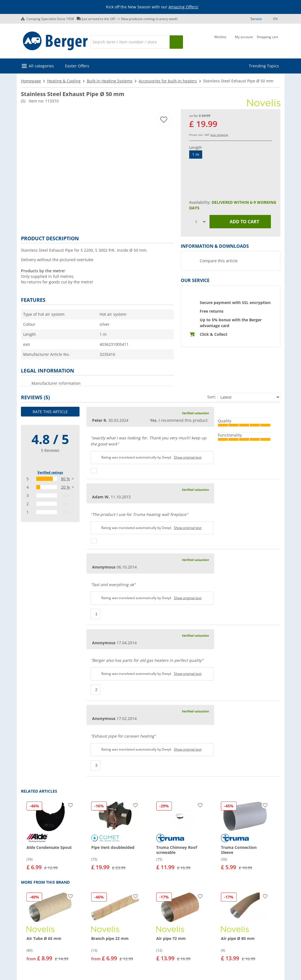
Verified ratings (50, 472)
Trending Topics (264, 66)
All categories (41, 66)
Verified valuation (195, 413)
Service (256, 19)
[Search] (130, 42)
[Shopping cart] (267, 41)
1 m (196, 154)
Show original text (188, 457)
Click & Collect (214, 334)
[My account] (244, 41)
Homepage (31, 81)
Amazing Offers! (183, 7)
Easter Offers (77, 66)
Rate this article (50, 412)
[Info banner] (151, 7)
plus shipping (219, 135)
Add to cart (240, 222)
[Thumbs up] (94, 471)
